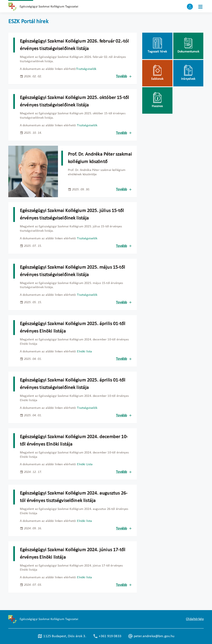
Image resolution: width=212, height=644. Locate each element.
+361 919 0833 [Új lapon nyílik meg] (107, 636)
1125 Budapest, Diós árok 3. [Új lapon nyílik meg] (62, 636)
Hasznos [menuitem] (157, 106)
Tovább (121, 76)
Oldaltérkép (195, 619)
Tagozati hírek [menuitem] (157, 52)
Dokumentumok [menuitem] (188, 52)
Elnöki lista (84, 352)
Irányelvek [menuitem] (188, 79)
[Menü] (200, 7)
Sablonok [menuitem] (157, 79)
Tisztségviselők (86, 69)
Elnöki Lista (85, 464)
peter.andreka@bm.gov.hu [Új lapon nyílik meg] (151, 636)
